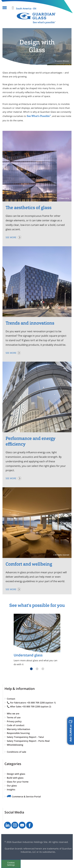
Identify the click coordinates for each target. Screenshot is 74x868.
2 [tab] (37, 669)
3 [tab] (43, 669)
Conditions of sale (16, 752)
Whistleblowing (15, 745)
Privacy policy (14, 721)
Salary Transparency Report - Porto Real (28, 741)
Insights (11, 789)
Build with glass (15, 778)
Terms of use (14, 717)
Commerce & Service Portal (26, 797)
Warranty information (18, 729)
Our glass (12, 786)
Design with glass (16, 774)
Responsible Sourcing (18, 733)
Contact (11, 699)
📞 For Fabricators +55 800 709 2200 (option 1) (31, 703)
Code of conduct (16, 725)
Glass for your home (18, 782)
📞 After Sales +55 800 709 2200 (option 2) (29, 706)
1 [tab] (31, 669)
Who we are (13, 714)
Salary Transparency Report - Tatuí (25, 737)
